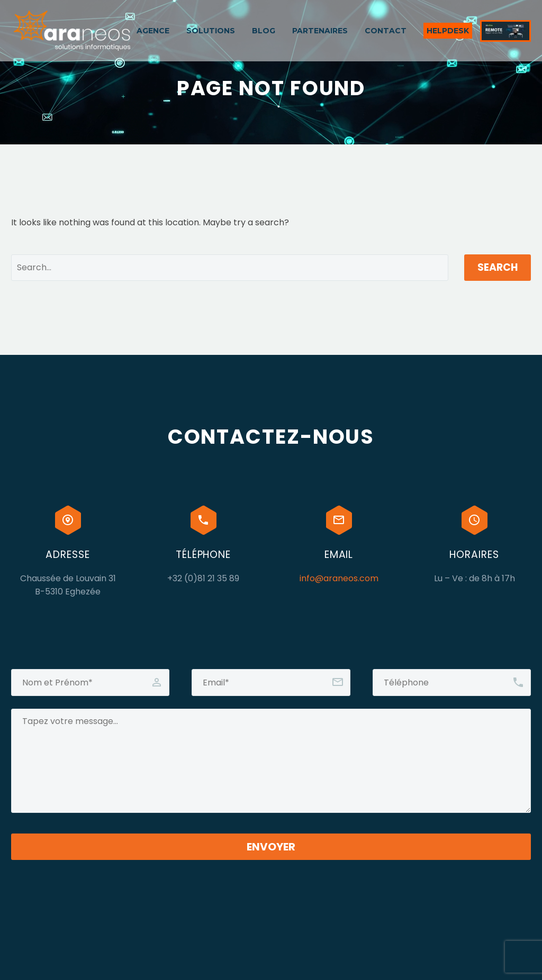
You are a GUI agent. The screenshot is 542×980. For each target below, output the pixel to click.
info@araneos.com (339, 578)
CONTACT (386, 31)
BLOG (264, 31)
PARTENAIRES (320, 31)
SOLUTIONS (211, 31)
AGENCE (153, 31)
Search (498, 267)
